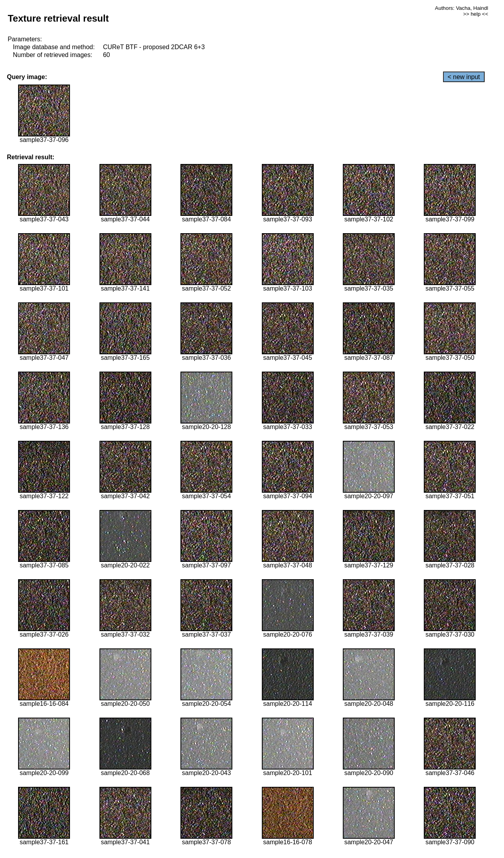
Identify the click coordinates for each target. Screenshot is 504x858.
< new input (464, 77)
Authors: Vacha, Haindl (461, 8)
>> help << (476, 14)
